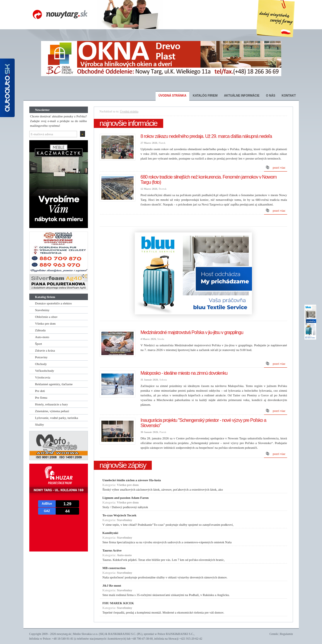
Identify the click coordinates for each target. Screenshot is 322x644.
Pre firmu (41, 398)
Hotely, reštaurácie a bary (52, 404)
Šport (39, 344)
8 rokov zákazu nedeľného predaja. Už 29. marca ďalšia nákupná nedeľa (206, 136)
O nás (271, 96)
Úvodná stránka (172, 96)
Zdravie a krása (45, 350)
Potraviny (41, 357)
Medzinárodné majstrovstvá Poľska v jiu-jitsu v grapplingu (192, 332)
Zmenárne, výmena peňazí (52, 411)
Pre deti (40, 391)
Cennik (274, 634)
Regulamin (287, 634)
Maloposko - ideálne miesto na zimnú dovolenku (184, 373)
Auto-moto (42, 337)
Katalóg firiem (205, 96)
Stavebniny (42, 310)
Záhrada (40, 330)
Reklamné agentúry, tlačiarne (54, 384)
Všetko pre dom (45, 323)
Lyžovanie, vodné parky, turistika (57, 418)
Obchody (41, 364)
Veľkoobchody (45, 371)
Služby (40, 424)
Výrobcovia (43, 377)
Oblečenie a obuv (46, 317)
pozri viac (279, 167)
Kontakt (289, 96)
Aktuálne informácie (242, 96)
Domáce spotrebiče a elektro (54, 303)
